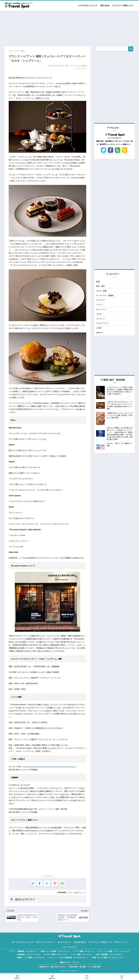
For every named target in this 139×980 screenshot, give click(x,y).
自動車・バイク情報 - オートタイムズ (31, 959)
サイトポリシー (66, 943)
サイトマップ (122, 943)
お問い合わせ (105, 5)
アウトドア (101, 301)
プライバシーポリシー (47, 943)
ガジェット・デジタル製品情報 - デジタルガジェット (68, 959)
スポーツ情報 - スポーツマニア (57, 956)
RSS (125, 154)
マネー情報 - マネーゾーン (82, 956)
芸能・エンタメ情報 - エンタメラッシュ (56, 952)
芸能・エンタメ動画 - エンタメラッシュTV (108, 959)
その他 (99, 330)
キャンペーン (102, 311)
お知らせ (100, 335)
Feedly (118, 154)
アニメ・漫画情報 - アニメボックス (24, 952)
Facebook (111, 154)
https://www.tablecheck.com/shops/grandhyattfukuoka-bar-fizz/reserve (50, 767)
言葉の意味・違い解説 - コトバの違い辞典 (85, 968)
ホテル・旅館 (72, 893)
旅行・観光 (101, 286)
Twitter (103, 154)
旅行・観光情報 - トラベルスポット (109, 956)
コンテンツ (101, 320)
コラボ (99, 315)
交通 (98, 282)
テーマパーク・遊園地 (105, 296)
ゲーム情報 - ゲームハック (85, 952)
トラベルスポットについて (87, 5)
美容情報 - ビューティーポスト (29, 956)
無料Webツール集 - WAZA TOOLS (53, 968)
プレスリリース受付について (123, 5)
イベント (83, 893)
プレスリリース (103, 325)
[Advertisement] (69, 27)
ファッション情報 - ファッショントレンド (114, 952)
